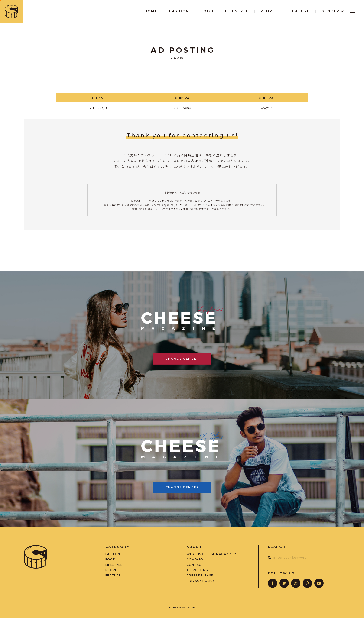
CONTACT (195, 565)
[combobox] (304, 558)
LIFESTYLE (114, 565)
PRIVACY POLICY (201, 581)
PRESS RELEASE (200, 576)
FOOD (110, 560)
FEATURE (113, 576)
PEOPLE (112, 570)
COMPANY (195, 560)
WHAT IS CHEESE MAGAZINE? (211, 554)
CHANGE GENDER (182, 359)
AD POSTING (197, 570)
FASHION (113, 554)
